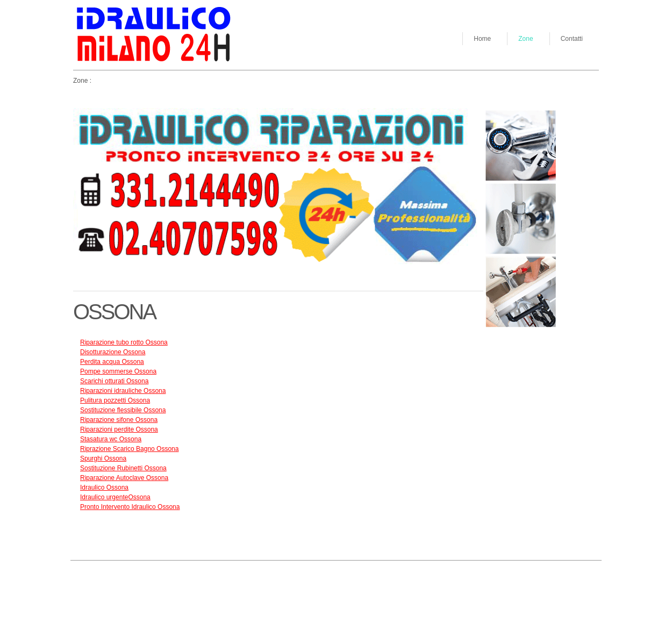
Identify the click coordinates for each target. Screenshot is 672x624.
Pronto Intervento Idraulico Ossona (130, 507)
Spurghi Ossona (103, 458)
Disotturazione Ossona (113, 352)
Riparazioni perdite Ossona (119, 429)
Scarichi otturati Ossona (114, 381)
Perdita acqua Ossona (112, 362)
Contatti (572, 39)
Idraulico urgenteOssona (115, 497)
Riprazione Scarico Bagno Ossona (129, 449)
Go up (156, 576)
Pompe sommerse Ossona (118, 371)
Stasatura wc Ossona (111, 439)
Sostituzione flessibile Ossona (123, 410)
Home (482, 39)
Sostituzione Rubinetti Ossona (123, 468)
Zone (526, 39)
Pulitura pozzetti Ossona (115, 400)
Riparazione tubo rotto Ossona (124, 342)
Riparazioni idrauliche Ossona (123, 391)
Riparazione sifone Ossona (119, 420)
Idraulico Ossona (104, 487)
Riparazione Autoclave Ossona (124, 478)
